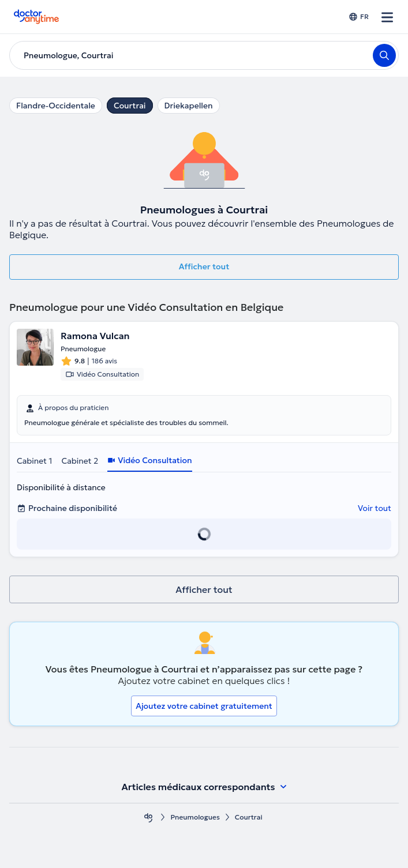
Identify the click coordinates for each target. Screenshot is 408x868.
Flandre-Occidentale (56, 106)
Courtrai (130, 106)
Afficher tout (204, 266)
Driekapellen (189, 106)
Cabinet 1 (34, 461)
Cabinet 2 (80, 461)
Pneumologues (195, 817)
